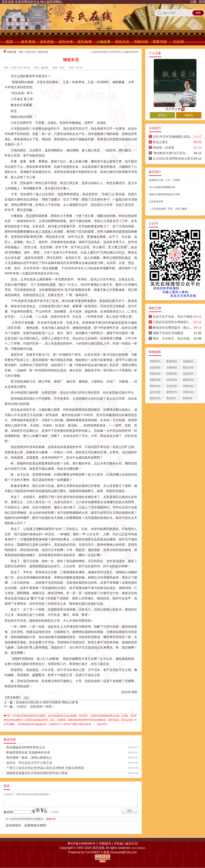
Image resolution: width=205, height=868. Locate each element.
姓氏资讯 (28, 42)
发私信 (189, 115)
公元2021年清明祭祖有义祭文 (173, 159)
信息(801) (188, 361)
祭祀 (26, 698)
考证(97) (171, 398)
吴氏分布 (66, 42)
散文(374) (188, 367)
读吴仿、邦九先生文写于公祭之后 (29, 763)
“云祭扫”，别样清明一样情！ (35, 707)
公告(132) (172, 386)
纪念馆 (179, 42)
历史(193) (188, 374)
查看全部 (51, 819)
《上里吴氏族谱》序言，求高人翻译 (168, 209)
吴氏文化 (122, 42)
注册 (193, 2)
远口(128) (155, 392)
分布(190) (172, 380)
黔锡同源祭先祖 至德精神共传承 (28, 753)
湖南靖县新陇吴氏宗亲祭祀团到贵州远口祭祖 (37, 773)
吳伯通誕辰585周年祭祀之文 (26, 747)
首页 (9, 42)
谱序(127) (172, 392)
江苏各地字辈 (156, 202)
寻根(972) (155, 361)
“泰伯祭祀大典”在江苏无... (170, 153)
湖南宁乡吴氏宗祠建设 (168, 333)
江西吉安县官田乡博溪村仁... (172, 322)
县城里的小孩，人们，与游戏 (164, 180)
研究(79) (187, 398)
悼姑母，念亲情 (163, 148)
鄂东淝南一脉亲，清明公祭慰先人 (29, 758)
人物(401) (172, 367)
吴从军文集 (175, 107)
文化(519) (155, 367)
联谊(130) (188, 386)
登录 (202, 2)
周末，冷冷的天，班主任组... (172, 339)
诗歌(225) (155, 374)
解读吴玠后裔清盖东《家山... (172, 328)
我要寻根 (160, 42)
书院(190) (155, 380)
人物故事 (103, 42)
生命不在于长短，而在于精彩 (173, 317)
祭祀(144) (155, 386)
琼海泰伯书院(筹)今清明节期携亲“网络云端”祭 (47, 702)
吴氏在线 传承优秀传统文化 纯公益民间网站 (32, 2)
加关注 (162, 115)
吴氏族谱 (85, 42)
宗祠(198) (172, 374)
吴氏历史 (47, 42)
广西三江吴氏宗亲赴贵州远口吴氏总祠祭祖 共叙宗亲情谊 (45, 768)
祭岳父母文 (160, 142)
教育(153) (188, 380)
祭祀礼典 (43, 52)
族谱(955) (172, 361)
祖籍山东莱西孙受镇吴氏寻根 (164, 194)
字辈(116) (188, 392)
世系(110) (155, 398)
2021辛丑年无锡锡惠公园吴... (173, 137)
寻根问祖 (141, 42)
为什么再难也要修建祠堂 (162, 187)
